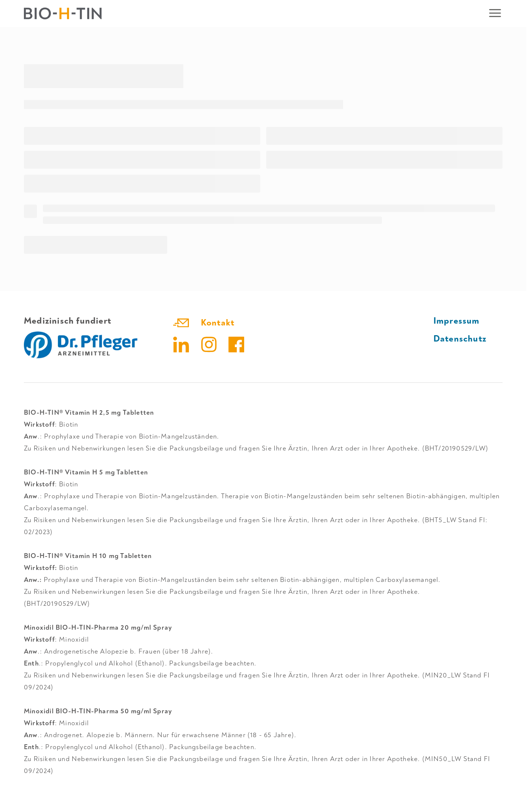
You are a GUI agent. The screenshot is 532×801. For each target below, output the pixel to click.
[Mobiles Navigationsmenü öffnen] (495, 13)
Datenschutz (460, 339)
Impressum (457, 321)
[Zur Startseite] (63, 13)
